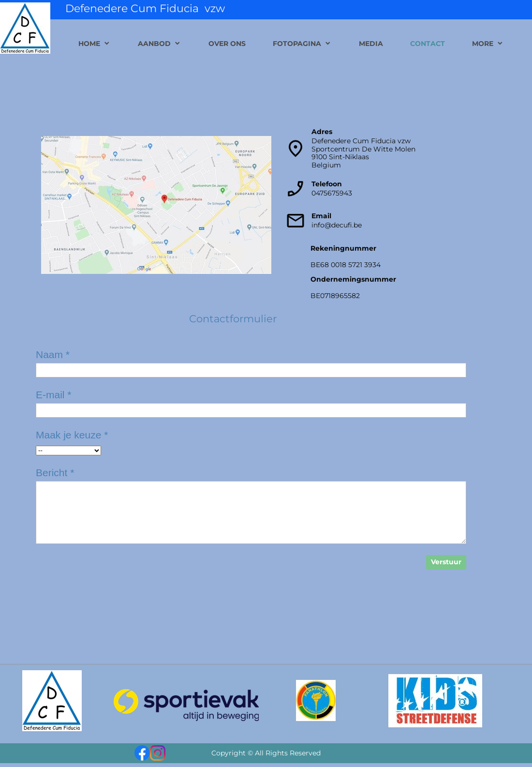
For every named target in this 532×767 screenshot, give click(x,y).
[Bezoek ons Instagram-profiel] (158, 753)
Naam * (53, 354)
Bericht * (55, 473)
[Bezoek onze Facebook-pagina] (142, 753)
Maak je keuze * (72, 435)
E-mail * (54, 395)
